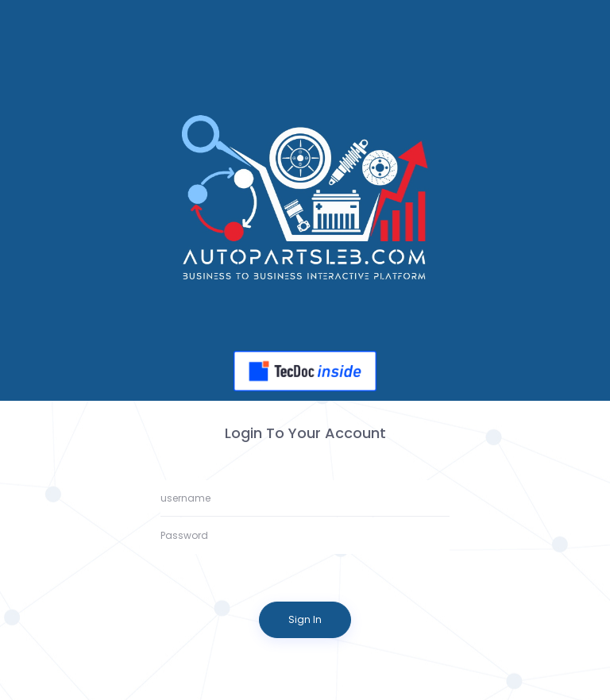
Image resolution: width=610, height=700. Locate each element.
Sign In (305, 619)
